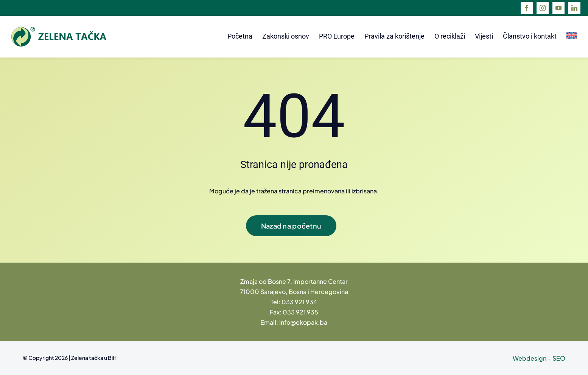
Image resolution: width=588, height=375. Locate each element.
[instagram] (543, 8)
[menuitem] (572, 37)
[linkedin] (574, 8)
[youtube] (558, 8)
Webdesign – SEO (539, 358)
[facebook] (527, 8)
